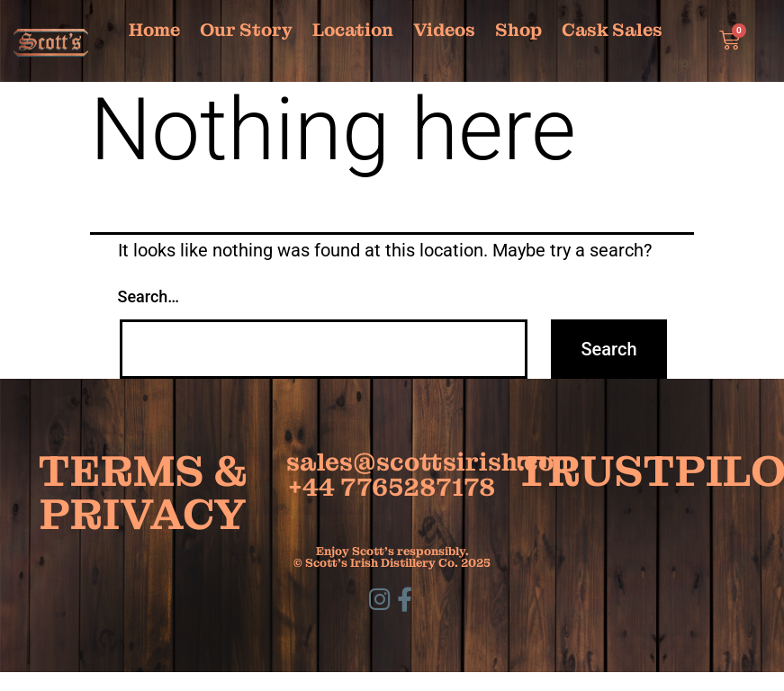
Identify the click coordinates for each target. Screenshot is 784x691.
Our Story (246, 30)
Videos (444, 30)
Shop (518, 30)
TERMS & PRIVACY (143, 493)
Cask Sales (612, 30)
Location (353, 30)
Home (154, 30)
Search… (149, 296)
